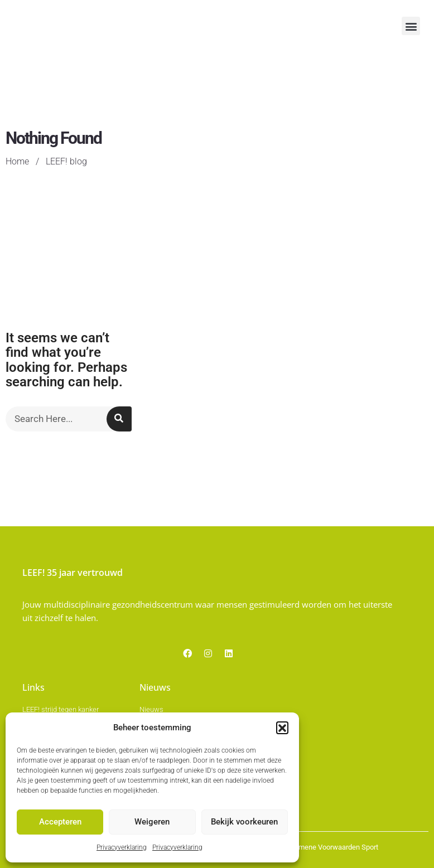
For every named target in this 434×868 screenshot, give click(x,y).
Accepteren (60, 823)
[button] (282, 729)
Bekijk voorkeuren (244, 823)
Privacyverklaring (122, 848)
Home (17, 227)
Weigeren (152, 823)
